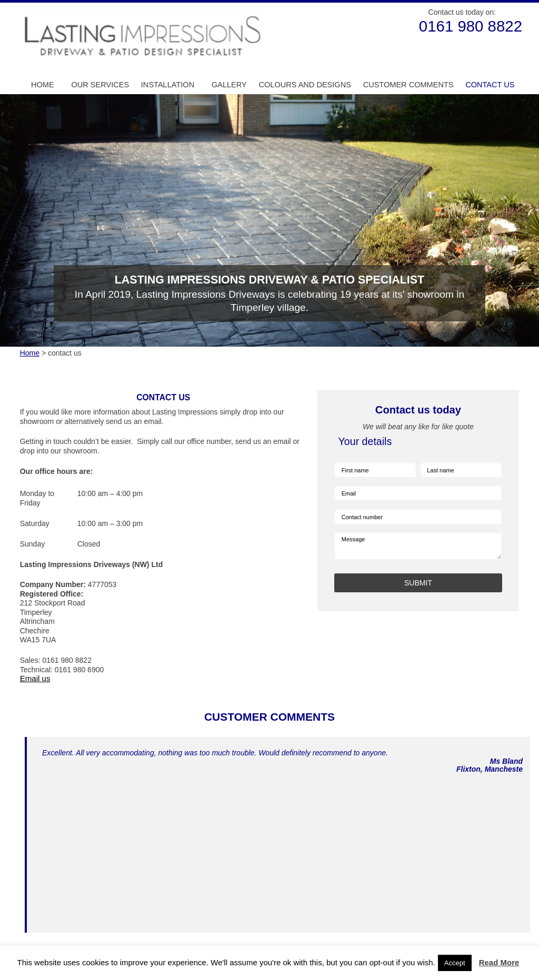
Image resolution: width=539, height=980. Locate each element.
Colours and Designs (305, 85)
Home (43, 85)
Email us (35, 678)
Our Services (100, 85)
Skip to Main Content (17, 3)
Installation (168, 85)
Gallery (229, 85)
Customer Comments (408, 85)
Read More (499, 962)
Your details (365, 441)
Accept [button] (455, 963)
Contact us (490, 85)
